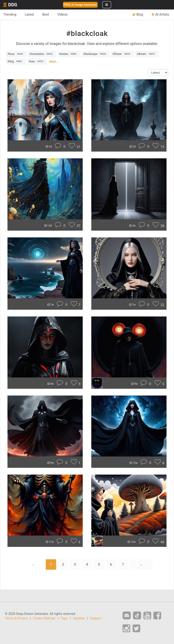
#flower (122, 54)
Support (96, 618)
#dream (147, 54)
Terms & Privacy (16, 618)
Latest (29, 14)
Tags (64, 618)
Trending (10, 14)
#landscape (96, 54)
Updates (79, 618)
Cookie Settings (44, 618)
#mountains (42, 54)
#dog (16, 61)
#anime (69, 54)
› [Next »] (141, 564)
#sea (37, 61)
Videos (62, 14)
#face (16, 54)
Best (46, 14)
